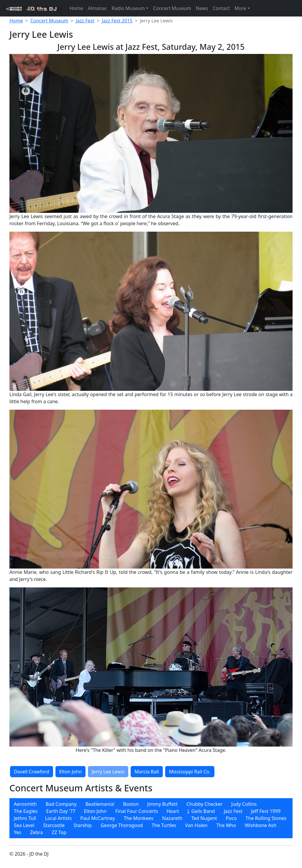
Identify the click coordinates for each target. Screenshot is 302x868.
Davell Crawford (32, 772)
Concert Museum (172, 8)
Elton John (70, 772)
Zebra (36, 832)
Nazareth (172, 818)
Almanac (97, 8)
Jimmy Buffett (162, 804)
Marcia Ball (147, 772)
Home (76, 8)
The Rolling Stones (266, 818)
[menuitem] (25, 804)
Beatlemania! (100, 804)
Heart (173, 811)
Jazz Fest (85, 21)
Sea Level (24, 825)
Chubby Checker (204, 804)
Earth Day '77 (61, 811)
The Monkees (139, 818)
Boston (131, 804)
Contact (221, 8)
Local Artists (58, 818)
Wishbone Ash (261, 825)
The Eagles (26, 811)
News (202, 8)
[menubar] (151, 818)
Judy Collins (244, 804)
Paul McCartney (97, 818)
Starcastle (54, 825)
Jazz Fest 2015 (117, 21)
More (240, 8)
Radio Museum (128, 8)
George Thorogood (122, 825)
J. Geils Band (201, 811)
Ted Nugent (204, 818)
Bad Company (61, 804)
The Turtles (164, 825)
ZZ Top (59, 832)
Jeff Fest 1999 (266, 811)
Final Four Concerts (137, 811)
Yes (18, 832)
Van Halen (196, 825)
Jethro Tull (25, 818)
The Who (226, 825)
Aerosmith (25, 804)
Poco (231, 818)
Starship (83, 825)
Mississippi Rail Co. (190, 772)
